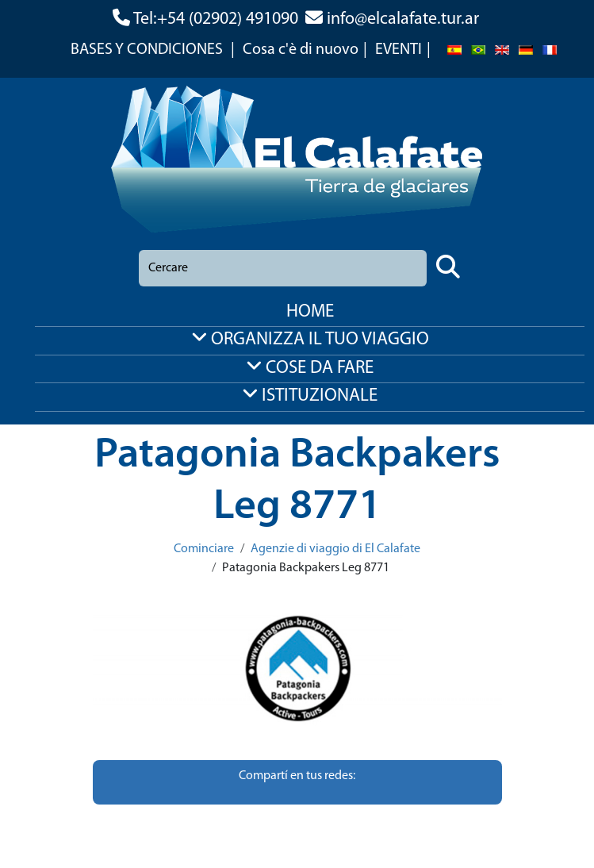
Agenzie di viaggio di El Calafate (335, 549)
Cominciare (204, 549)
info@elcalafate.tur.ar (403, 19)
